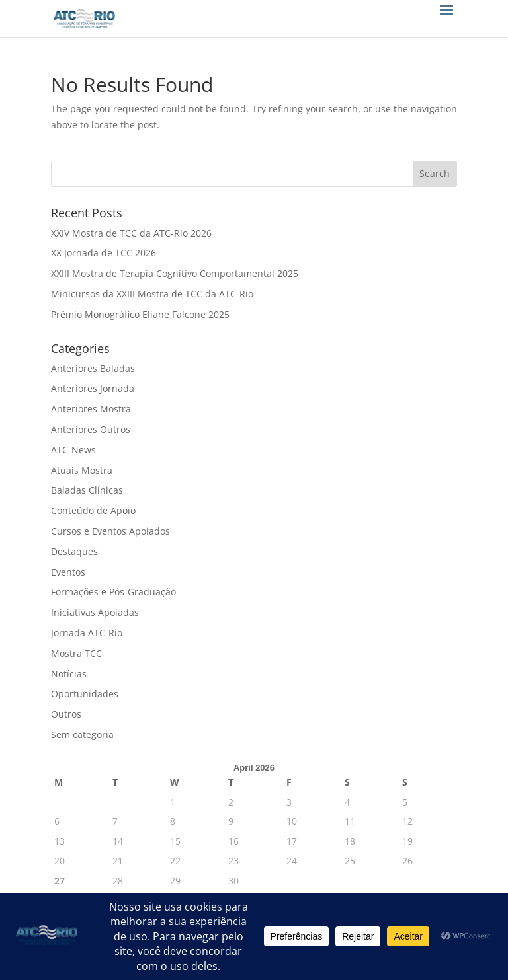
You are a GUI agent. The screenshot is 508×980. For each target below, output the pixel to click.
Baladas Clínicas (87, 490)
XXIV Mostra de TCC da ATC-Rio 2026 (131, 233)
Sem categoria (82, 735)
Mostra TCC (76, 653)
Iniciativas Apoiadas (95, 612)
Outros (66, 714)
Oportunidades (85, 694)
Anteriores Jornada (93, 388)
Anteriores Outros (91, 429)
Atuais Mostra (82, 470)
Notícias (69, 674)
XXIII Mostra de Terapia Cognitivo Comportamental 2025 (175, 273)
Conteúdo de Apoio (93, 510)
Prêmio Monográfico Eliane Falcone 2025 (140, 314)
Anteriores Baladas (93, 368)
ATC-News (73, 450)
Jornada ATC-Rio (87, 633)
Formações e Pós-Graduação (113, 592)
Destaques (74, 551)
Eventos (68, 572)
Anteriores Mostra (91, 409)
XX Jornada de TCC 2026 (104, 253)
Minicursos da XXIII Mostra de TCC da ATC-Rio (152, 294)
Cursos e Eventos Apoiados (110, 531)
